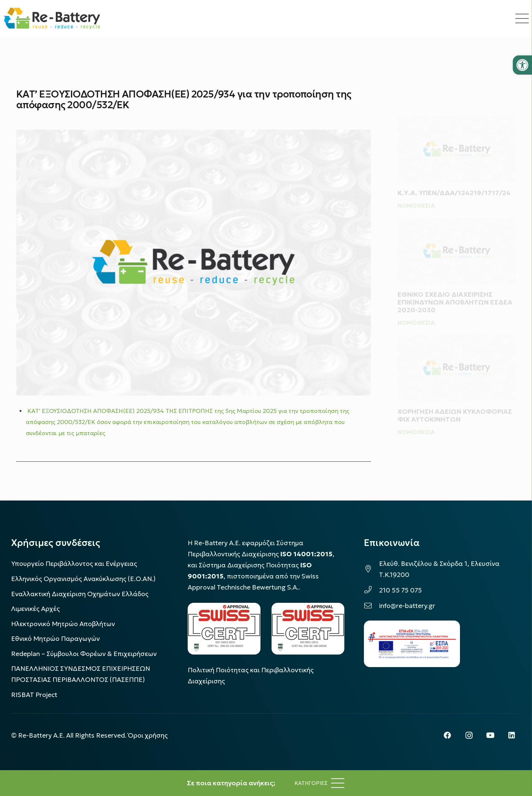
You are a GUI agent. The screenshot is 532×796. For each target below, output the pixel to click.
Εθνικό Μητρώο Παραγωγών (55, 639)
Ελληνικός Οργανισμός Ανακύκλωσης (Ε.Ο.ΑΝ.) (83, 579)
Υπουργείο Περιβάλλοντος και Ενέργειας (74, 564)
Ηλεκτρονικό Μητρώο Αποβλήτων (63, 624)
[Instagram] (469, 735)
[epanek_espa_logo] (412, 644)
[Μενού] (319, 783)
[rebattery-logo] (52, 18)
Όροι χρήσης (148, 735)
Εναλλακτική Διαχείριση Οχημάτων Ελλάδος (80, 594)
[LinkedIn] (512, 735)
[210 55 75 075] (371, 590)
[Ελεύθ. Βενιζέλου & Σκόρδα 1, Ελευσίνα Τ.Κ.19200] (371, 569)
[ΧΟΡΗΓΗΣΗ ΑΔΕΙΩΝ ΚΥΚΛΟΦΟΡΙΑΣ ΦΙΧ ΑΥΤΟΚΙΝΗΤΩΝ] (457, 365)
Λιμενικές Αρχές (35, 609)
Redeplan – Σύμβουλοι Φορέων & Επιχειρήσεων (84, 654)
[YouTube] (490, 735)
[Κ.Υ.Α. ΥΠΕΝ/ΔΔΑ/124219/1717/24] (457, 136)
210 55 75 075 (400, 590)
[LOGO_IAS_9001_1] (308, 628)
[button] (522, 65)
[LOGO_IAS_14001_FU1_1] (224, 628)
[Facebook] (447, 735)
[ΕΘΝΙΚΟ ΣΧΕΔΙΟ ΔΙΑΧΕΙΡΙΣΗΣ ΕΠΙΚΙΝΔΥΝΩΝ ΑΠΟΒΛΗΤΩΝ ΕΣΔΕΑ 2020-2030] (457, 246)
